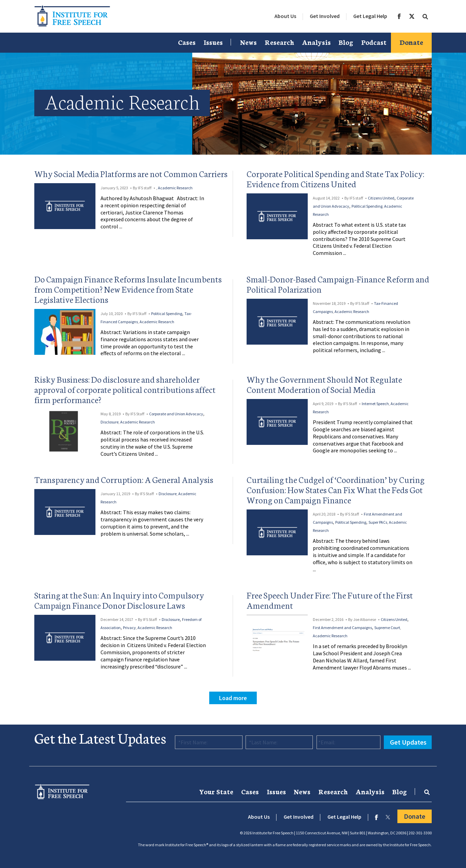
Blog (346, 42)
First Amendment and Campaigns (342, 628)
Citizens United (381, 198)
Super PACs (378, 522)
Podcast (374, 42)
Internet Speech (375, 404)
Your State (216, 791)
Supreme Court (387, 628)
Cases (187, 42)
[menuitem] (285, 16)
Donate (411, 42)
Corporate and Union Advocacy (176, 414)
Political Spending (367, 206)
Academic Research (175, 188)
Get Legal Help (370, 16)
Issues (213, 42)
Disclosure (110, 422)
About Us (285, 16)
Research (279, 42)
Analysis (316, 42)
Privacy (129, 628)
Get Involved (325, 16)
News (248, 42)
